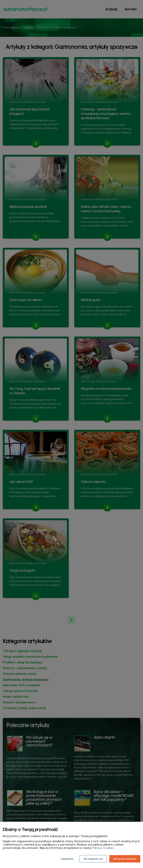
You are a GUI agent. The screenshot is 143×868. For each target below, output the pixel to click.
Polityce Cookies (103, 848)
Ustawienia (67, 859)
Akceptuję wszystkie (125, 859)
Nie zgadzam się (93, 859)
